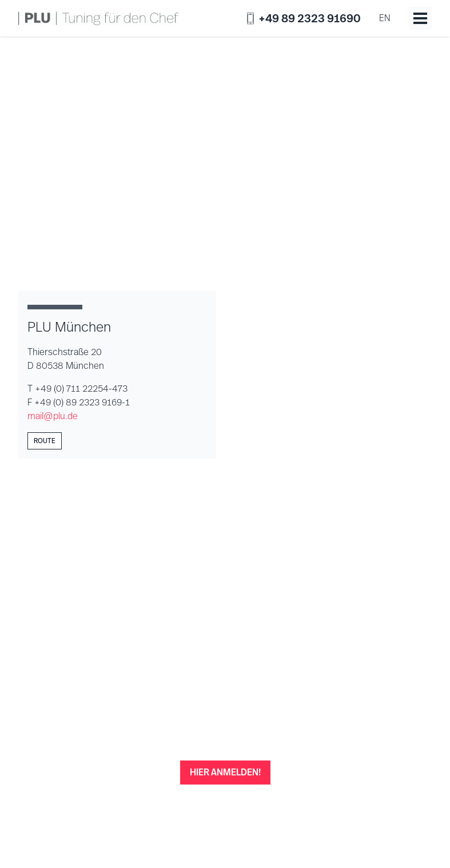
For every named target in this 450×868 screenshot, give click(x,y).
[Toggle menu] (420, 18)
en (385, 18)
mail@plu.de (53, 416)
